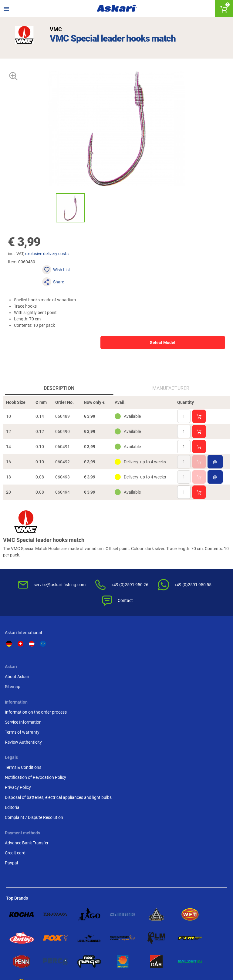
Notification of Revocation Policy (202, 661)
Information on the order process (143, 651)
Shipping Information (73, 948)
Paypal (13, 767)
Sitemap (71, 657)
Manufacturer (170, 378)
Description (60, 378)
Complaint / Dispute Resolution (196, 720)
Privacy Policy (190, 674)
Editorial (185, 707)
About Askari (75, 647)
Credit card (16, 757)
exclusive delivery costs (51, 262)
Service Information (138, 664)
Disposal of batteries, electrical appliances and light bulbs (200, 690)
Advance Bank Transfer (28, 747)
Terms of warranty (137, 674)
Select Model (147, 326)
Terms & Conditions (195, 647)
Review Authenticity (139, 684)
